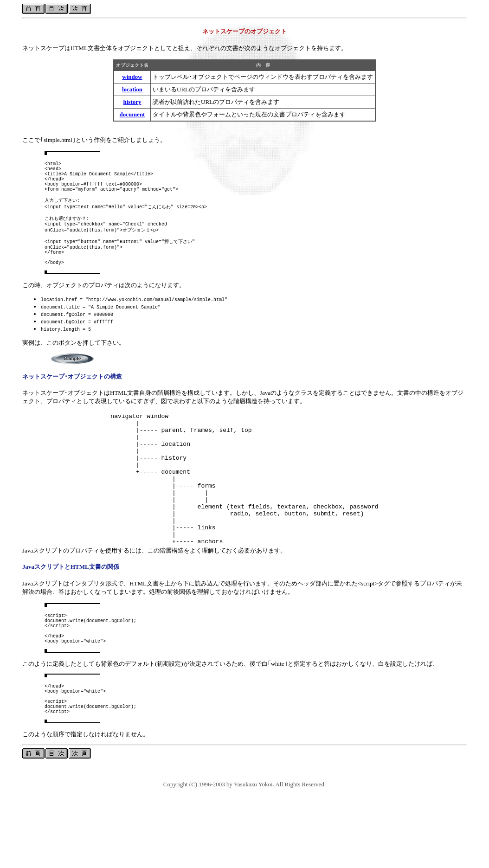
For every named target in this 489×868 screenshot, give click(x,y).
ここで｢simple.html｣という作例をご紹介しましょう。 (94, 140)
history (132, 102)
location (132, 89)
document (132, 114)
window (132, 77)
